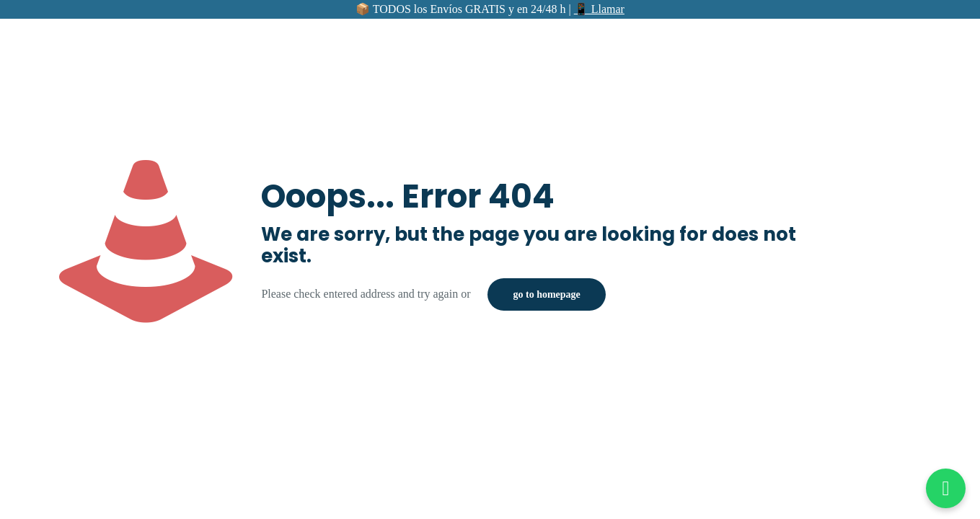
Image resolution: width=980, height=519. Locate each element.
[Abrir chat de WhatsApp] (946, 488)
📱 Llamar (599, 9)
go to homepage (546, 294)
